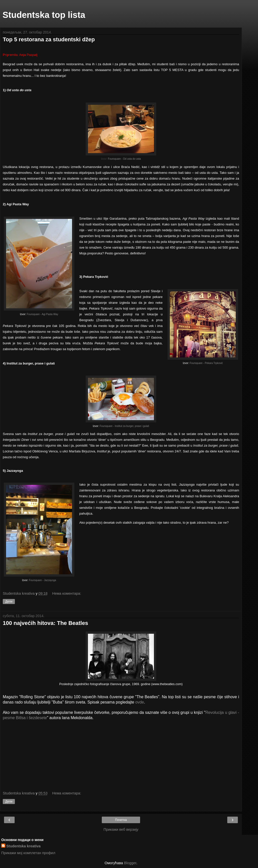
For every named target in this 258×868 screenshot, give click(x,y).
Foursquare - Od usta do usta (124, 159)
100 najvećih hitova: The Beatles (45, 623)
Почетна (121, 820)
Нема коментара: (67, 593)
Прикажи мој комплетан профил (28, 853)
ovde (140, 702)
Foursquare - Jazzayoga (43, 580)
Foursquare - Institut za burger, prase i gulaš (124, 426)
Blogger (130, 863)
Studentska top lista (44, 15)
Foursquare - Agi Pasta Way (42, 314)
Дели (9, 602)
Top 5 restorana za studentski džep (49, 39)
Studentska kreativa (23, 846)
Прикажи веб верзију (121, 829)
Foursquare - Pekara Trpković (206, 363)
